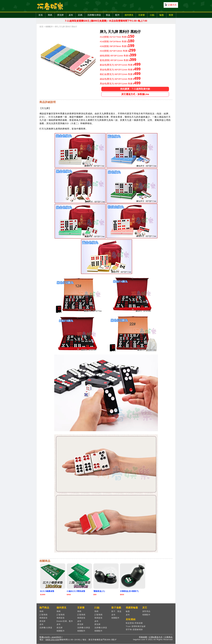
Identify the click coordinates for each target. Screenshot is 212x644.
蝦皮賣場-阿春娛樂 (134, 623)
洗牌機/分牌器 (94, 15)
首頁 (41, 15)
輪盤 (162, 15)
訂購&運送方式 (156, 637)
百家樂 (142, 15)
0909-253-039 (52, 640)
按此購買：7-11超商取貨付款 (135, 89)
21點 (152, 15)
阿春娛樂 (143, 637)
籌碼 (50, 15)
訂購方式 (172, 5)
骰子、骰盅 (116, 611)
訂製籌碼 (43, 615)
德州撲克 (129, 15)
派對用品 (146, 611)
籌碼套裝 (43, 618)
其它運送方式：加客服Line (135, 94)
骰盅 (108, 15)
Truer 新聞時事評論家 (136, 626)
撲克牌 (60, 15)
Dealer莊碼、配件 (65, 621)
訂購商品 (169, 637)
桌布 (71, 15)
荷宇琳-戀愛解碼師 (134, 630)
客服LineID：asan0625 (50, 637)
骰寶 (171, 15)
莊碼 (80, 15)
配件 (117, 15)
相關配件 (49, 27)
